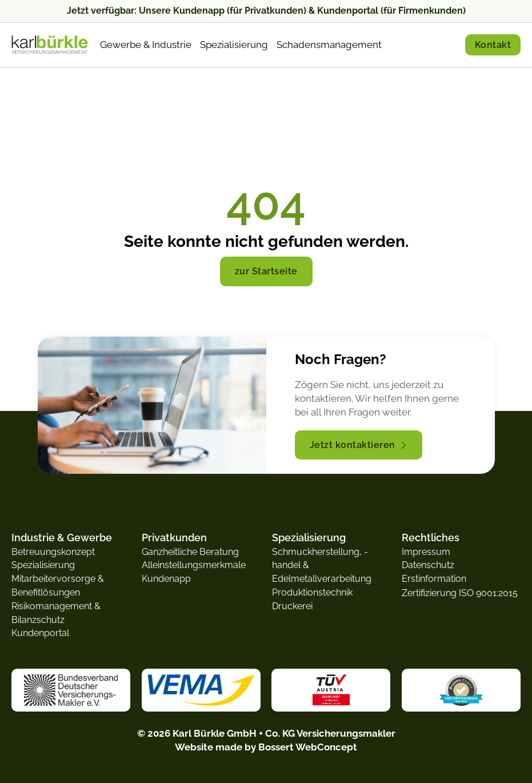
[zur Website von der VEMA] (201, 689)
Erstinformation (434, 579)
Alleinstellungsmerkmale (194, 565)
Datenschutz (428, 565)
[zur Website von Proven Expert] (461, 690)
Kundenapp (166, 579)
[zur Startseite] (50, 45)
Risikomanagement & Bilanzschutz (56, 613)
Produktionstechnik (312, 592)
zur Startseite (266, 271)
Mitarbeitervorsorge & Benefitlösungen (58, 586)
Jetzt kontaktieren (359, 445)
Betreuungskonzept (53, 552)
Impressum (426, 552)
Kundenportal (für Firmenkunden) (391, 11)
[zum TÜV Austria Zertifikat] (331, 690)
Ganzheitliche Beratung (190, 552)
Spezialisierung (234, 45)
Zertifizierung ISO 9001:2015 (460, 593)
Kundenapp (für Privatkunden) (240, 11)
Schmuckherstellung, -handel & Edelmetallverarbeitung (322, 566)
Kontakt (493, 45)
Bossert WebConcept (308, 747)
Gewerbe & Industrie (146, 45)
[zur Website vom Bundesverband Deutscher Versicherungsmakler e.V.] (71, 689)
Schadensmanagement (329, 45)
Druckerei (292, 606)
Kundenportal (40, 633)
